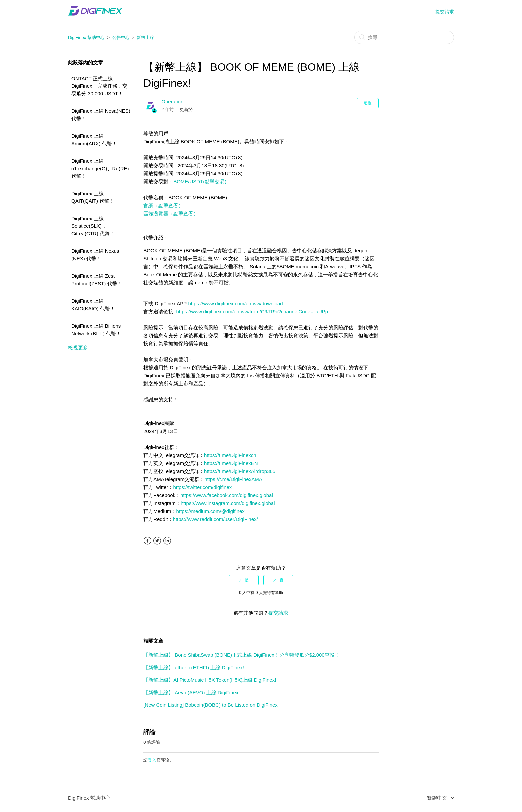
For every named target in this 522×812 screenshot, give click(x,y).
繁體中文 (438, 798)
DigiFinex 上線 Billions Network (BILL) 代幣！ (96, 330)
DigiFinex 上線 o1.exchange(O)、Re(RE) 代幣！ (100, 168)
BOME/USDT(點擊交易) (200, 181)
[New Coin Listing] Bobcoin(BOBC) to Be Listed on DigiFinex (211, 705)
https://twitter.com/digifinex (202, 487)
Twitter (157, 541)
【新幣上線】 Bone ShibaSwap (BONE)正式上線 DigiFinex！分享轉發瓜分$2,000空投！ (242, 655)
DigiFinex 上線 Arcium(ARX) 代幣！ (94, 140)
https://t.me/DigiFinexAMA (233, 479)
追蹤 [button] (368, 103)
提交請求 (445, 12)
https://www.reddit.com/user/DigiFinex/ (216, 519)
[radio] (244, 580)
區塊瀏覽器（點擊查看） (171, 213)
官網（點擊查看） (163, 205)
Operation (172, 101)
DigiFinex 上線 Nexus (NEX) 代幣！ (95, 255)
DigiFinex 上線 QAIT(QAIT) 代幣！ (93, 197)
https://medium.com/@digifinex (211, 511)
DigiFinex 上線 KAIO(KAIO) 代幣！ (93, 305)
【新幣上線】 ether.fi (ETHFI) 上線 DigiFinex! (194, 668)
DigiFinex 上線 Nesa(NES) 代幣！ (101, 115)
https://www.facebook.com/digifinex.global (227, 495)
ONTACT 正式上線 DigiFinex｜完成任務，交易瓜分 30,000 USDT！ (99, 86)
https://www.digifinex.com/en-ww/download (235, 303)
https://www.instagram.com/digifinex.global (228, 503)
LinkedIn (167, 541)
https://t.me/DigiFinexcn (230, 455)
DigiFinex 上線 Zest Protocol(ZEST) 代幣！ (97, 280)
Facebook (148, 541)
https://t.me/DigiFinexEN (231, 463)
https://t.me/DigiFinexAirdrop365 (240, 471)
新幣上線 (145, 37)
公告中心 (121, 37)
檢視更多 (78, 347)
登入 (152, 760)
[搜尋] (404, 37)
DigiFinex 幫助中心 (86, 37)
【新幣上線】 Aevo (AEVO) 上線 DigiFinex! (192, 693)
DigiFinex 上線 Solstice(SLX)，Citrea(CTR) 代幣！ (93, 226)
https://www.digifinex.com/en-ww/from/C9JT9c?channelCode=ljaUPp (252, 311)
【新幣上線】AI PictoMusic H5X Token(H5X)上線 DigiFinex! (210, 680)
